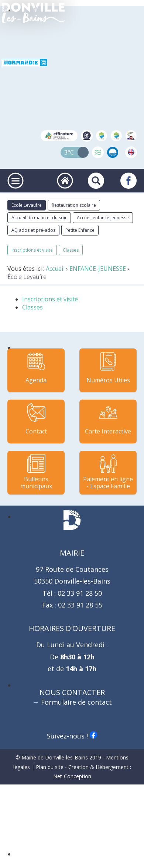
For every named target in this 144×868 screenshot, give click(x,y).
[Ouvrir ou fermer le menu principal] (16, 181)
